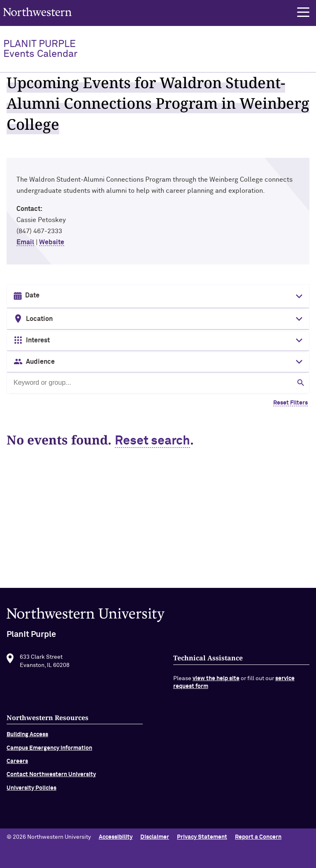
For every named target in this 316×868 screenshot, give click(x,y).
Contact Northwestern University (51, 777)
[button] (303, 12)
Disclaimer (155, 837)
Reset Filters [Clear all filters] (290, 403)
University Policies (31, 791)
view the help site (216, 681)
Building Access (27, 737)
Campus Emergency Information (49, 751)
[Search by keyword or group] (158, 383)
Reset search (152, 441)
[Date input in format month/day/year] (157, 296)
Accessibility (116, 837)
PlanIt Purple (40, 49)
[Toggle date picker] (297, 296)
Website (52, 242)
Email (25, 242)
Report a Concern (258, 837)
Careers (17, 764)
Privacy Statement (202, 837)
